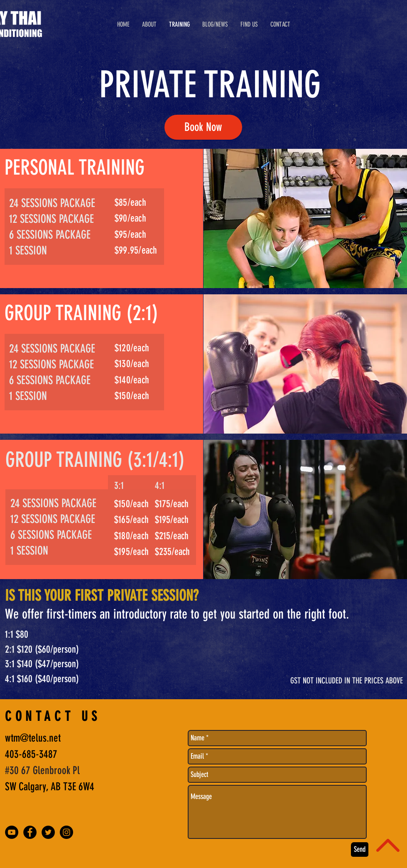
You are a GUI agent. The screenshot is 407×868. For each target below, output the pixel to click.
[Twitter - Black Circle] (48, 832)
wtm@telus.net (33, 738)
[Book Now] (203, 127)
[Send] (360, 850)
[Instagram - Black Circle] (66, 832)
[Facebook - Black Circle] (30, 832)
